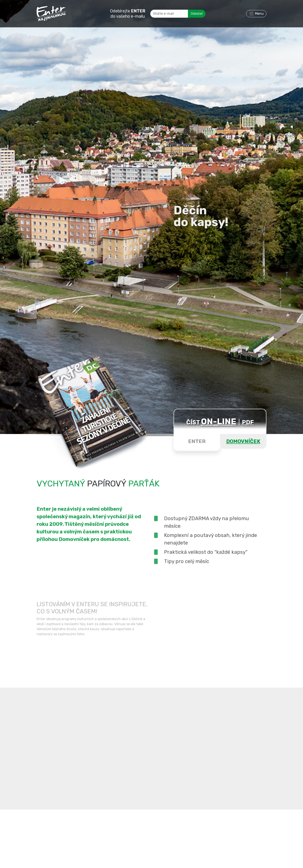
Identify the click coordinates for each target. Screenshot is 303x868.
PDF (248, 422)
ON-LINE (219, 421)
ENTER (197, 441)
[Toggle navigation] (256, 14)
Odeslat (197, 14)
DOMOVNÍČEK (243, 441)
